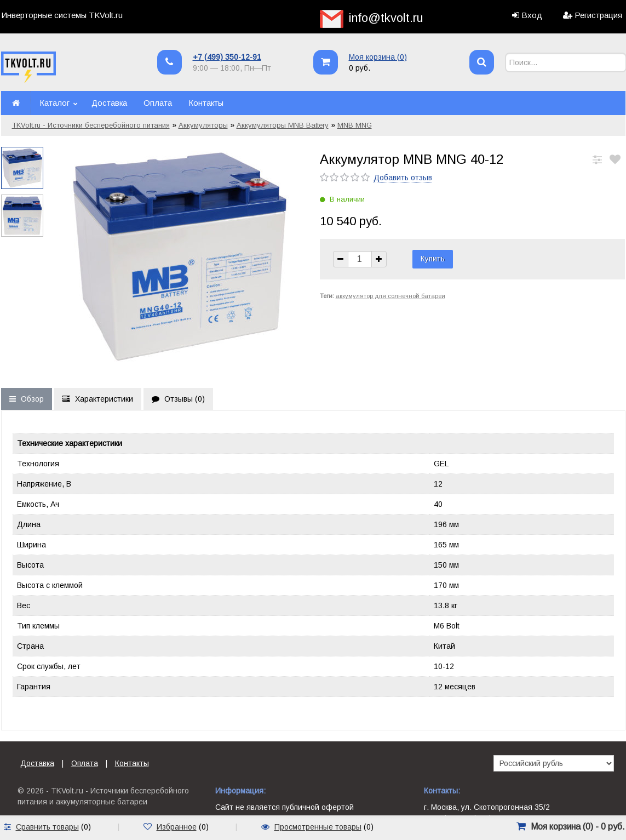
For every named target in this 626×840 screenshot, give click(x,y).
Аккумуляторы (203, 125)
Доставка (109, 103)
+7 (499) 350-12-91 (227, 57)
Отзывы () (178, 399)
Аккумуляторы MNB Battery (283, 125)
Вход (532, 15)
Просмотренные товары (318, 827)
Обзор (27, 399)
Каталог (54, 103)
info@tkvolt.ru (386, 18)
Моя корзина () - (578, 827)
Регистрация (598, 15)
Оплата (158, 103)
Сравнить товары (47, 827)
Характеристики (98, 399)
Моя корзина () (378, 57)
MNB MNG (355, 125)
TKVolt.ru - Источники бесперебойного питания (91, 125)
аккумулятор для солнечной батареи (390, 296)
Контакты (206, 103)
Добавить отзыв (403, 178)
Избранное (177, 827)
